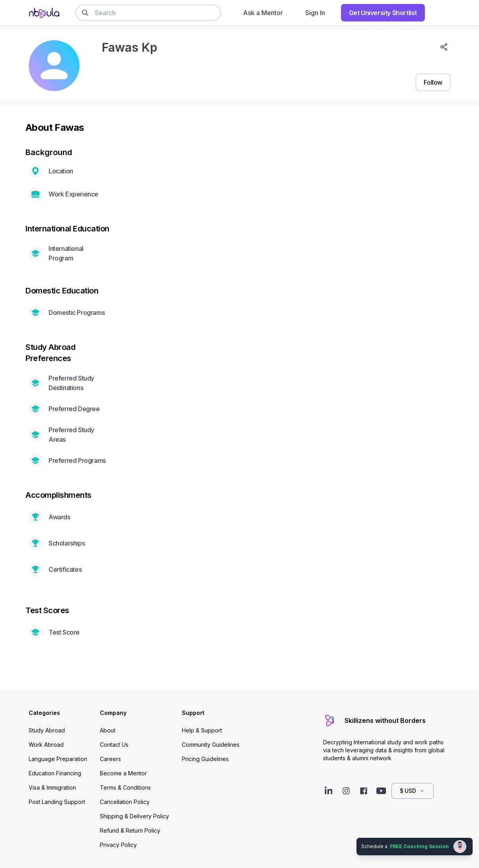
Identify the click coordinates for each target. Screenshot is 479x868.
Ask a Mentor (263, 13)
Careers (110, 759)
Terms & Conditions (125, 787)
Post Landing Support (57, 802)
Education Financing (55, 773)
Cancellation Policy (125, 802)
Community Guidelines (211, 745)
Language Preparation (58, 759)
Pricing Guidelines (205, 759)
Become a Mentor (123, 773)
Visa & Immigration (52, 787)
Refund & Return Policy (130, 830)
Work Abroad (46, 745)
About (108, 730)
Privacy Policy (118, 845)
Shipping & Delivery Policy (134, 816)
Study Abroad (47, 730)
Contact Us (114, 745)
